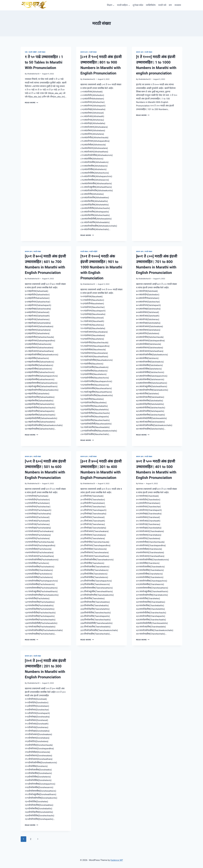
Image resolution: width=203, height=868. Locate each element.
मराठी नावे (162, 5)
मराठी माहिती (33, 52)
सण (170, 5)
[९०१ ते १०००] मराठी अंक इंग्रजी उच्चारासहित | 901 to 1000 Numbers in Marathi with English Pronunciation (101, 267)
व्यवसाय (178, 5)
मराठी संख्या (42, 52)
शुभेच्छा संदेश (138, 5)
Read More (31, 103)
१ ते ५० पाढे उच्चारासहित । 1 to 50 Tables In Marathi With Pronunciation (44, 62)
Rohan (141, 483)
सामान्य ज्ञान (84, 52)
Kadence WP (117, 860)
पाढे (26, 52)
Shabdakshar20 (33, 74)
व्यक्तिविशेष (151, 5)
